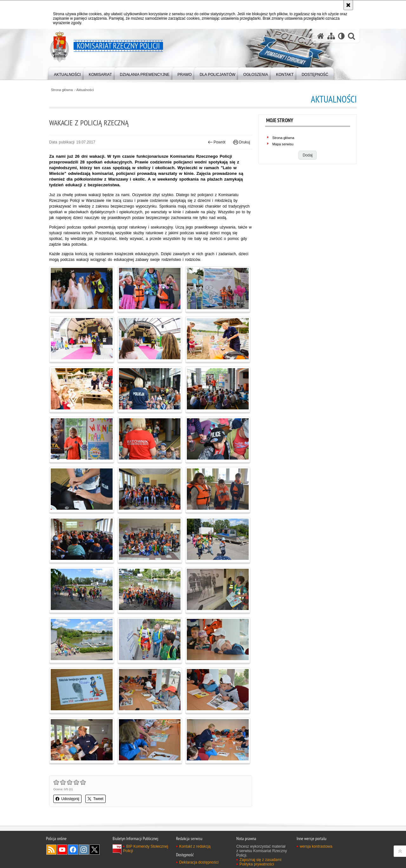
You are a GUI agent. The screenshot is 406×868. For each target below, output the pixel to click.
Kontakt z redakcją (195, 846)
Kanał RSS (51, 850)
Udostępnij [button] (67, 799)
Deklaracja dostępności (199, 862)
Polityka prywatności (257, 864)
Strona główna (62, 90)
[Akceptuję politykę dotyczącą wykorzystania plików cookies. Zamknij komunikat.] (348, 5)
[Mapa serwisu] (331, 36)
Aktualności (85, 90)
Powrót (217, 142)
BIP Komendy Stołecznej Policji (146, 849)
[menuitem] (67, 73)
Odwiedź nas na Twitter (95, 850)
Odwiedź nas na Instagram (84, 850)
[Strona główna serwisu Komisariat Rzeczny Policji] (321, 36)
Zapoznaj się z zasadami (260, 860)
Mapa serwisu (283, 144)
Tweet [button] (95, 799)
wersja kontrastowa (316, 846)
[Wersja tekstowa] (341, 36)
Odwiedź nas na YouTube (62, 850)
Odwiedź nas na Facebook (73, 850)
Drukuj (242, 142)
